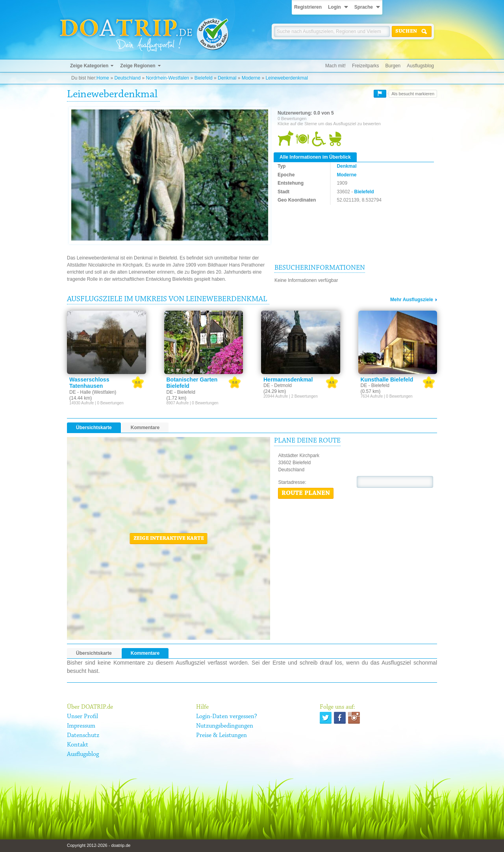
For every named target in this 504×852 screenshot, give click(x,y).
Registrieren (308, 7)
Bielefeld (204, 78)
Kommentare (145, 428)
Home (103, 78)
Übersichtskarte (94, 428)
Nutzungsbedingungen (225, 726)
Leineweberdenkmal (286, 78)
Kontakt (78, 745)
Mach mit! (335, 66)
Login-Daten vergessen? (227, 717)
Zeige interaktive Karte (169, 539)
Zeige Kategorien (89, 66)
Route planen (306, 493)
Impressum (81, 726)
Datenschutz (83, 735)
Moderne (251, 78)
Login (334, 7)
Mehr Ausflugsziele (412, 300)
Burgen (393, 66)
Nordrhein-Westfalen (167, 78)
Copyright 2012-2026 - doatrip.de (99, 845)
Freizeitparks (366, 66)
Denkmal (227, 78)
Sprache (364, 7)
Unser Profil (82, 717)
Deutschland (127, 78)
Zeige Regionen (138, 66)
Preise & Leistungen (221, 735)
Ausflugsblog (420, 66)
